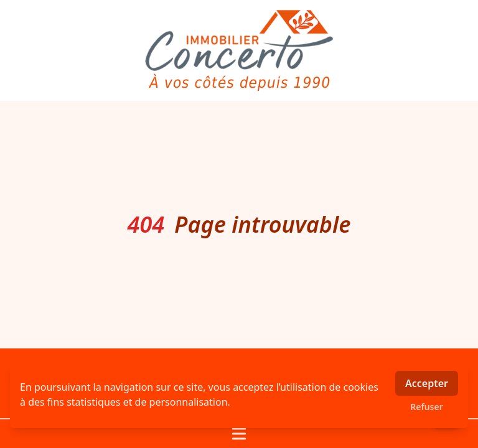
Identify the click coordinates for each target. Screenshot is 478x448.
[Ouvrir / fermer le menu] (239, 434)
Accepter (427, 383)
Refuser (427, 407)
